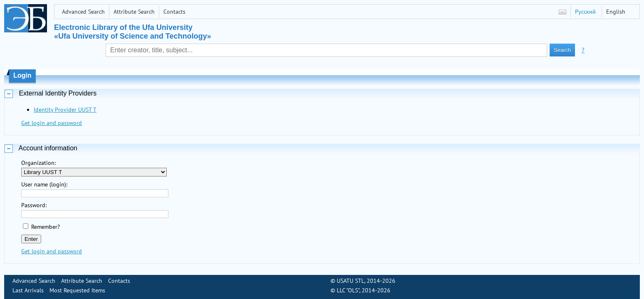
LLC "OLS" (348, 290)
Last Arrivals (28, 290)
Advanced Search (83, 12)
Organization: (38, 163)
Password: (34, 205)
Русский (585, 12)
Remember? (46, 227)
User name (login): (44, 184)
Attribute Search (134, 12)
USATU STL (350, 281)
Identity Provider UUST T (65, 110)
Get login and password (52, 123)
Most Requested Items (77, 290)
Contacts (174, 12)
